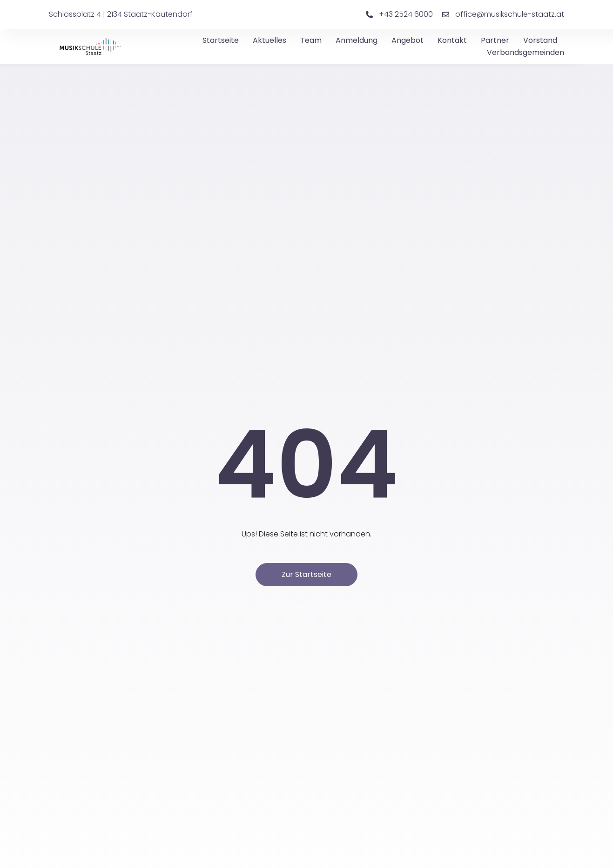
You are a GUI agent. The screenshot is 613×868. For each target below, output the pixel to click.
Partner (495, 40)
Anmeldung (357, 40)
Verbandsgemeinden (525, 52)
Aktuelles (269, 40)
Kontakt (452, 40)
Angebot (408, 40)
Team (311, 40)
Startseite (221, 40)
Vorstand (540, 40)
